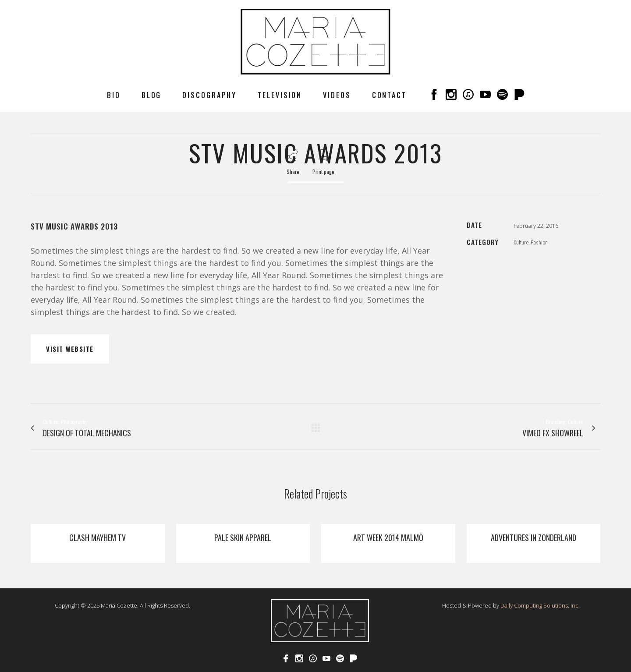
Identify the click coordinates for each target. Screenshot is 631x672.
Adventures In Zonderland (534, 538)
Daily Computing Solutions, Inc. (540, 605)
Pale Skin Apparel (243, 538)
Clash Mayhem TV (97, 538)
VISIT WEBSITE (70, 349)
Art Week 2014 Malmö (388, 538)
